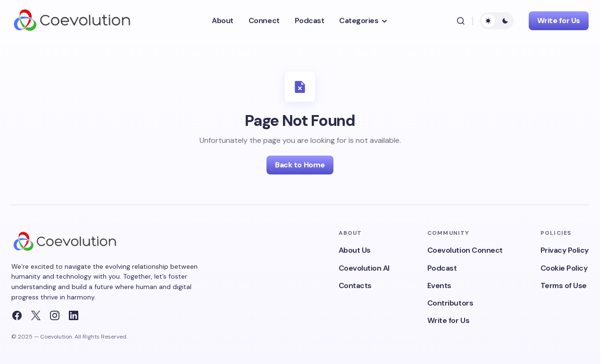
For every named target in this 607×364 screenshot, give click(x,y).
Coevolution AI (364, 268)
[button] (461, 21)
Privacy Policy (565, 250)
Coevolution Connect (465, 250)
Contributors (450, 303)
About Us (355, 250)
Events (439, 285)
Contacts (355, 285)
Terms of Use (564, 285)
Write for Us (559, 21)
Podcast (442, 268)
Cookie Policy (564, 268)
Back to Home (300, 165)
